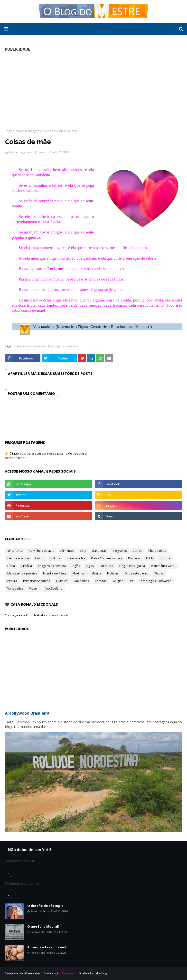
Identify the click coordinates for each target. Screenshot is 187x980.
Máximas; (79, 573)
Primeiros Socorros (37, 581)
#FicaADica (15, 551)
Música (96, 573)
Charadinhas (157, 551)
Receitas (101, 581)
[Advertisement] (93, 90)
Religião (118, 581)
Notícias (113, 573)
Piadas (159, 573)
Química (62, 581)
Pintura (12, 581)
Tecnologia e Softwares (155, 581)
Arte (83, 551)
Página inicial (14, 131)
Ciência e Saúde (18, 558)
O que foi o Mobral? (43, 926)
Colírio (40, 558)
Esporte (165, 558)
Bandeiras (99, 551)
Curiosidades (76, 558)
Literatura (107, 566)
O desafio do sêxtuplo (45, 906)
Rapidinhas (81, 581)
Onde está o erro (136, 573)
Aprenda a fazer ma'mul (47, 947)
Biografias (120, 551)
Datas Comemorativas (30, 346)
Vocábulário (54, 588)
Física (11, 566)
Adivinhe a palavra (42, 551)
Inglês (76, 566)
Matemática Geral (163, 566)
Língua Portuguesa (132, 566)
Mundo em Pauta (55, 573)
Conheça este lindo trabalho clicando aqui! (36, 615)
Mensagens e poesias (40, 131)
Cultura (55, 558)
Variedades (15, 588)
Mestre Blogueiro (20, 152)
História (26, 566)
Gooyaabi (69, 973)
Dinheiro (134, 558)
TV (131, 581)
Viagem (34, 588)
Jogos (90, 566)
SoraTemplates (30, 973)
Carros (137, 551)
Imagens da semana (52, 566)
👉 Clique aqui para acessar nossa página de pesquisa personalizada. (46, 456)
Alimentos (67, 551)
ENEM (150, 558)
